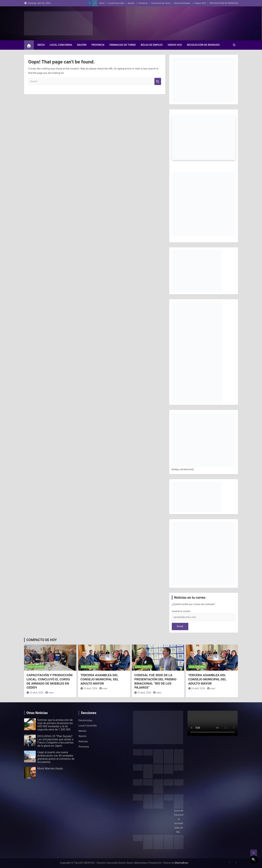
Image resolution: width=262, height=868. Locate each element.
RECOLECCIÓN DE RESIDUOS (224, 3)
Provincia (143, 3)
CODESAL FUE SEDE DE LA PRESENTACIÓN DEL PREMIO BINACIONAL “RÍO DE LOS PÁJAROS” (155, 681)
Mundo (82, 731)
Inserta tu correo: (181, 611)
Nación (131, 3)
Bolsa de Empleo (182, 3)
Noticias (83, 741)
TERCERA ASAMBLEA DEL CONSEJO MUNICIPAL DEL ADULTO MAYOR (100, 679)
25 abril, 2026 (35, 693)
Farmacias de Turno (161, 3)
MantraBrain (181, 863)
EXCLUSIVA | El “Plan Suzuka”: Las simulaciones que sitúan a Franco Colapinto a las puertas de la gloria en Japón (56, 741)
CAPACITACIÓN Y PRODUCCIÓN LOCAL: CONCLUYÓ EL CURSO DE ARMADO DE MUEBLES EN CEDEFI (50, 681)
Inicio (102, 3)
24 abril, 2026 (197, 688)
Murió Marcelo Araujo (50, 768)
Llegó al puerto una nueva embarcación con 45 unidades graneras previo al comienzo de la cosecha (56, 757)
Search (158, 81)
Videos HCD (200, 3)
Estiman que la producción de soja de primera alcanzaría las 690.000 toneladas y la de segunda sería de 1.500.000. (55, 725)
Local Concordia (116, 3)
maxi (49, 693)
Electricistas (85, 720)
